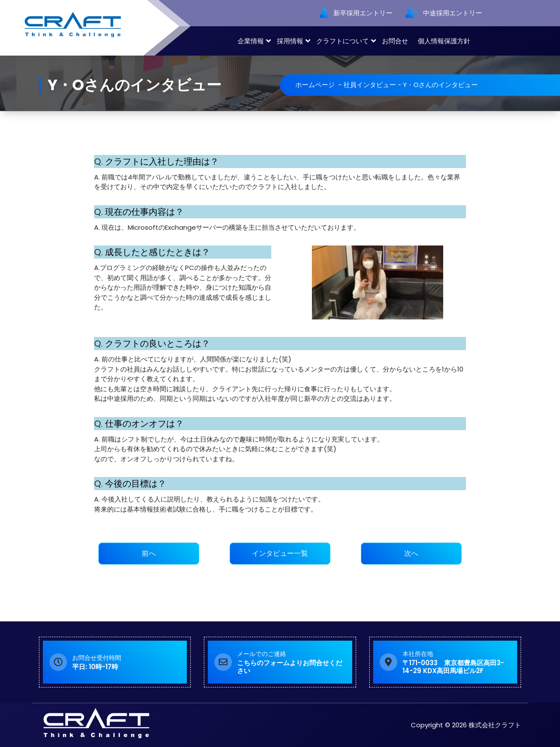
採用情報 (290, 41)
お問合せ (395, 41)
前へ (149, 553)
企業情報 (251, 41)
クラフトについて (343, 41)
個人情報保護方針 (444, 41)
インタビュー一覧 (280, 553)
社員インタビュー (370, 85)
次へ (411, 553)
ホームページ (315, 85)
